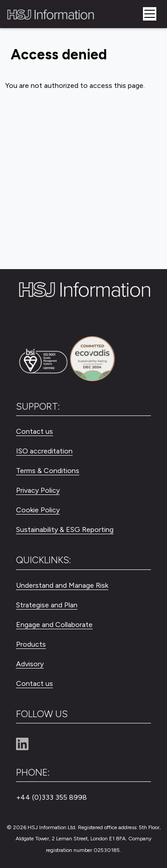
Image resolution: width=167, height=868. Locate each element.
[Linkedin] (26, 745)
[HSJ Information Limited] (50, 14)
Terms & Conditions (48, 471)
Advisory (30, 664)
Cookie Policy (38, 510)
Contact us (35, 431)
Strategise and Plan (47, 605)
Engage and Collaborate (54, 625)
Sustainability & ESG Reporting (65, 530)
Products (31, 644)
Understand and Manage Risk (62, 585)
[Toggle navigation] (150, 14)
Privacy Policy (38, 490)
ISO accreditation (44, 451)
